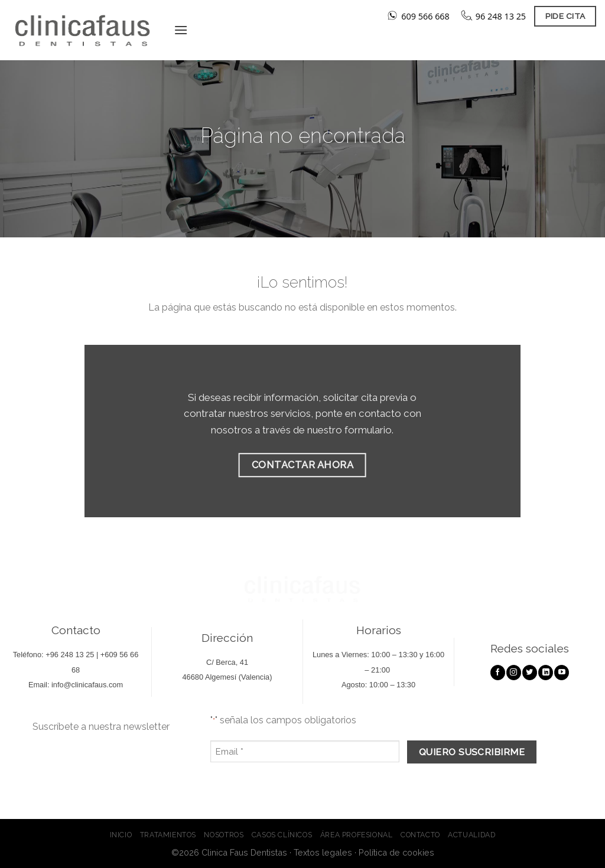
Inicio (121, 835)
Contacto (420, 835)
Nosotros (224, 835)
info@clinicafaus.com (87, 685)
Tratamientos (168, 835)
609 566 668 (425, 16)
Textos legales (323, 852)
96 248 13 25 (501, 16)
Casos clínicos (282, 835)
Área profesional (357, 835)
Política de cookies (396, 852)
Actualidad (471, 835)
